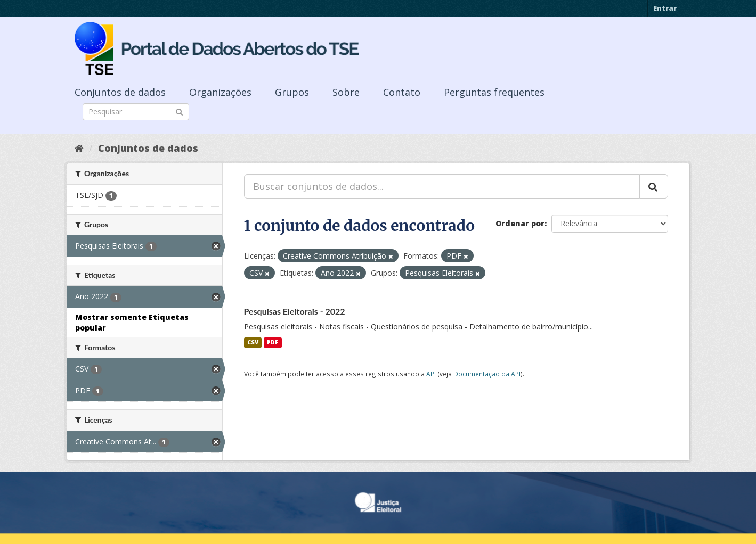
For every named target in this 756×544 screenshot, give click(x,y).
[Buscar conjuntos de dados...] (442, 186)
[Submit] (179, 111)
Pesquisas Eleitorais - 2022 (295, 311)
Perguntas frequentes (494, 92)
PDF (273, 342)
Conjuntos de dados (120, 92)
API (431, 374)
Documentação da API (487, 374)
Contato (402, 92)
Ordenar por (520, 223)
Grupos (292, 92)
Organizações (220, 92)
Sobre (346, 92)
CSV (253, 342)
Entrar (665, 8)
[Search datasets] (136, 112)
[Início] (79, 148)
